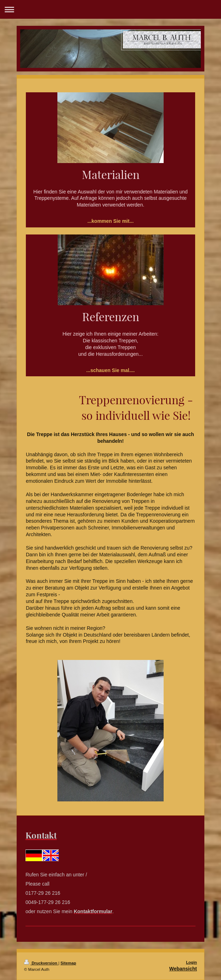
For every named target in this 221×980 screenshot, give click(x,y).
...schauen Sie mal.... (111, 370)
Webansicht (183, 969)
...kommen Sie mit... (111, 221)
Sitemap (68, 963)
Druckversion (41, 963)
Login (191, 962)
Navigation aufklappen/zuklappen (110, 9)
